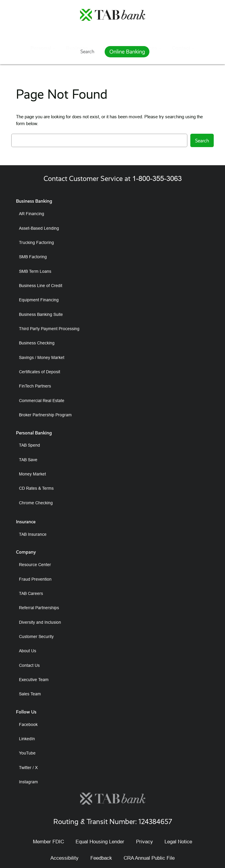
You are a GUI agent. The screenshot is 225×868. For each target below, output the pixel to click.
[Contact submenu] (193, 34)
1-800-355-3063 (157, 179)
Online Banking (127, 52)
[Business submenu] (91, 34)
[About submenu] (120, 34)
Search (202, 141)
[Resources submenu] (160, 34)
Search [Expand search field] (87, 51)
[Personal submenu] (54, 34)
